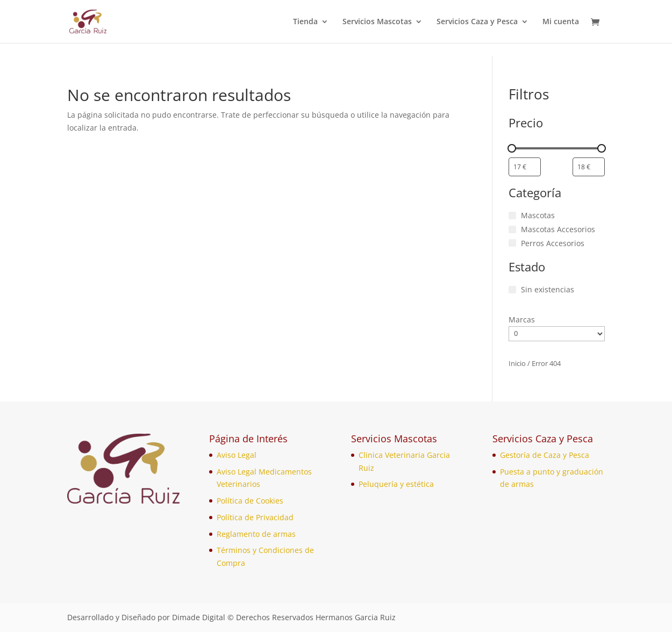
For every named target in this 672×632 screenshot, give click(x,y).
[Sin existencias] (512, 290)
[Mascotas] (512, 216)
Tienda (305, 22)
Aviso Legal (237, 455)
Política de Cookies (250, 501)
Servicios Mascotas (377, 22)
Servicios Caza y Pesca (477, 22)
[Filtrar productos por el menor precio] (525, 167)
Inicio (517, 363)
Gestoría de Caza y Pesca (545, 455)
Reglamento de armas (256, 534)
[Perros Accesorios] (512, 243)
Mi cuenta (561, 22)
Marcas (522, 319)
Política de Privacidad (255, 517)
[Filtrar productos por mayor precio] (589, 167)
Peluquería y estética (396, 484)
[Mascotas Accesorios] (512, 229)
